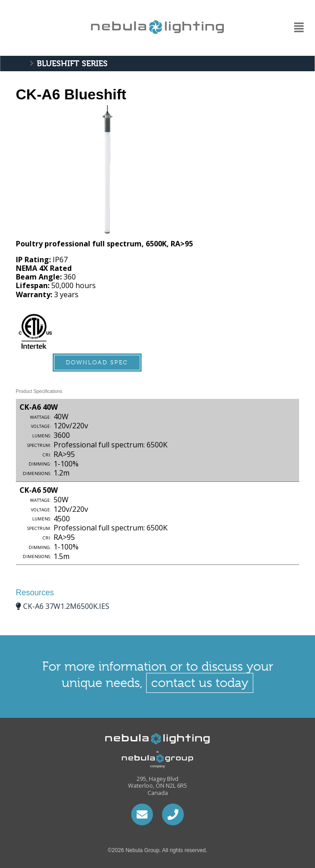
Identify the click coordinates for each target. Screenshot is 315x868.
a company (149, 759)
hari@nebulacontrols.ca (142, 814)
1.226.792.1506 (173, 814)
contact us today (200, 683)
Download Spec (97, 362)
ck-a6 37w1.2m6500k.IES (66, 606)
